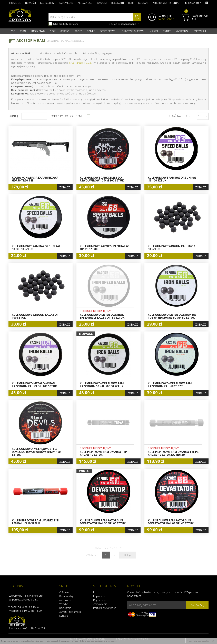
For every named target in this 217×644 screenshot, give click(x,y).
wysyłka (102, 3)
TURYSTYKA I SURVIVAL (133, 31)
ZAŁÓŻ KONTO (166, 19)
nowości (31, 3)
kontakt (143, 3)
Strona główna (53, 41)
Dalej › (128, 555)
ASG (13, 31)
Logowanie (99, 596)
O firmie (64, 592)
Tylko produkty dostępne (63, 24)
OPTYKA (91, 31)
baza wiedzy (66, 3)
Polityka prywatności (105, 608)
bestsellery (47, 3)
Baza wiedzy (66, 596)
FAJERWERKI (200, 31)
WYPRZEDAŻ (182, 31)
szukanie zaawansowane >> (124, 24)
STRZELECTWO (108, 31)
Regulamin (65, 608)
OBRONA (65, 31)
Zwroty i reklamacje (70, 612)
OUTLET (167, 31)
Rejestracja (100, 600)
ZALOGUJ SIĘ (165, 16)
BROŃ (23, 31)
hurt (131, 3)
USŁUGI (154, 31)
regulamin (118, 3)
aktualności (85, 3)
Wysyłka (64, 604)
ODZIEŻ (78, 31)
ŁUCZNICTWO (38, 31)
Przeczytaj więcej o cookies (198, 641)
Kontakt (64, 616)
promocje (15, 3)
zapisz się (197, 605)
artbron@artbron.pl (166, 3)
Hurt (96, 592)
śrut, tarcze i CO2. (80, 63)
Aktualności (66, 600)
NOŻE (53, 31)
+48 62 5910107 (192, 3)
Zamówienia (100, 604)
